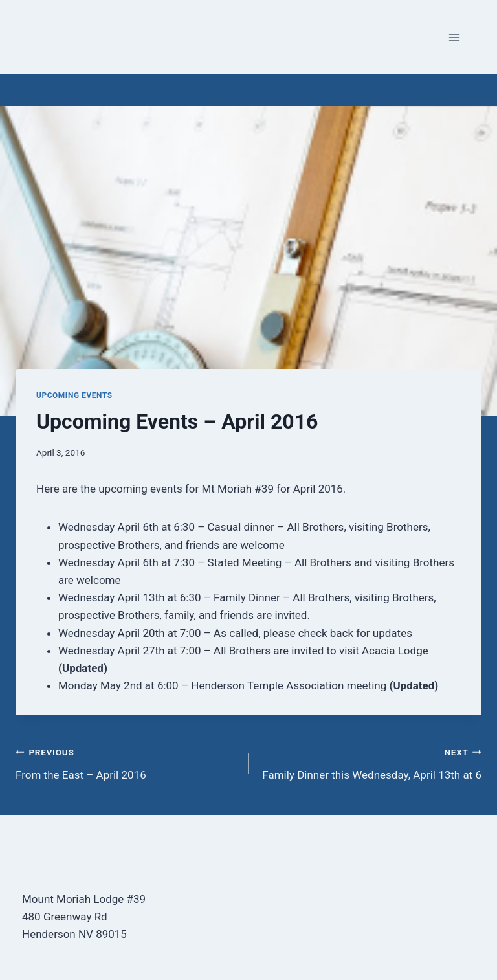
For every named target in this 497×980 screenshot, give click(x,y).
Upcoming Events (74, 395)
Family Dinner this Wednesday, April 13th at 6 (370, 762)
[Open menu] (454, 37)
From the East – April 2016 (127, 762)
